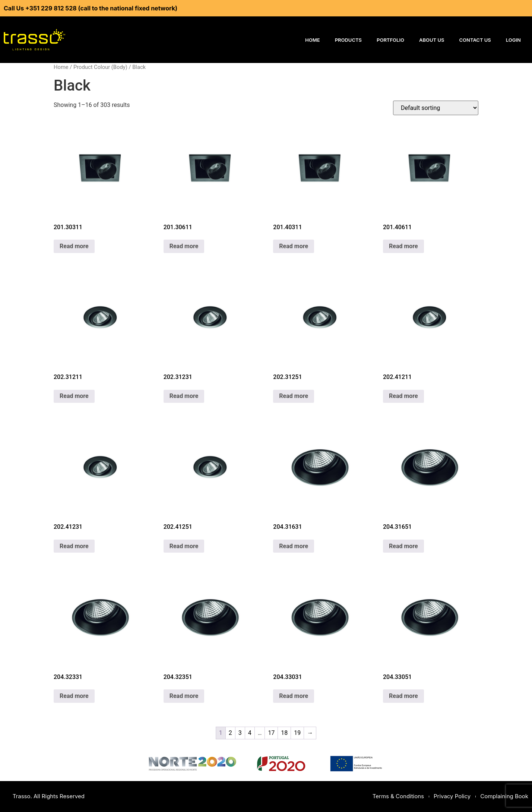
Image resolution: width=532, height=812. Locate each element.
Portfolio (390, 40)
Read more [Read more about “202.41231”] (74, 546)
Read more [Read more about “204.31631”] (294, 546)
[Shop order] (436, 108)
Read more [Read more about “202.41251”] (184, 546)
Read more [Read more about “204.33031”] (294, 696)
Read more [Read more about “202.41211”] (403, 396)
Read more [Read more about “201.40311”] (294, 246)
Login (513, 40)
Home (313, 40)
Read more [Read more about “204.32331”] (74, 696)
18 (284, 733)
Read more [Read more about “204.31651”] (403, 546)
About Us (432, 40)
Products (348, 40)
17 (271, 733)
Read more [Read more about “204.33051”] (403, 696)
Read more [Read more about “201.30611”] (184, 246)
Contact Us (475, 40)
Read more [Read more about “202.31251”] (294, 396)
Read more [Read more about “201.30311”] (74, 246)
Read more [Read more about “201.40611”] (403, 246)
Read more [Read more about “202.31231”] (184, 396)
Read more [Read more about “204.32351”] (184, 696)
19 (297, 733)
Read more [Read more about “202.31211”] (74, 396)
